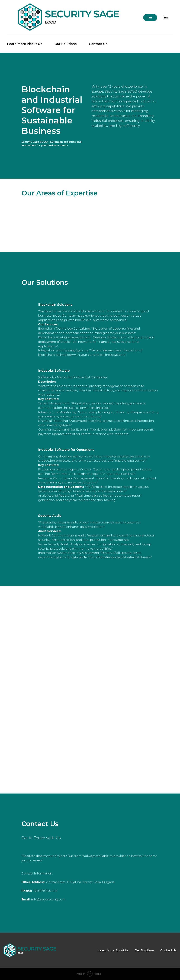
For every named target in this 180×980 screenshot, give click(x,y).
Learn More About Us (25, 44)
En (150, 18)
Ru (166, 18)
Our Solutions (66, 44)
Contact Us (98, 44)
